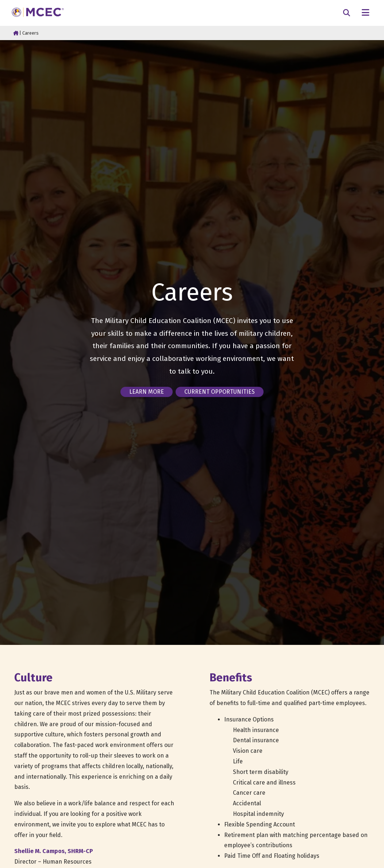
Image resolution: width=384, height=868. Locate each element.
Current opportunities (220, 392)
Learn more (147, 392)
